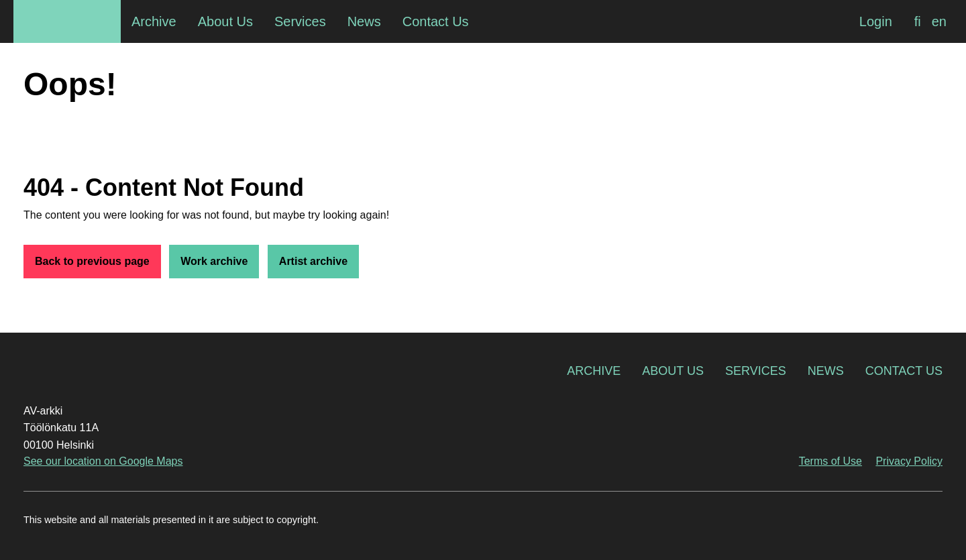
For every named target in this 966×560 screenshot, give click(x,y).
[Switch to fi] (918, 21)
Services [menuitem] (300, 21)
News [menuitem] (364, 21)
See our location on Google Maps (103, 461)
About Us (673, 371)
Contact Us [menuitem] (436, 21)
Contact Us (904, 371)
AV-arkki (67, 21)
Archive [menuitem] (154, 21)
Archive (594, 371)
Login (876, 21)
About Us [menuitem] (225, 21)
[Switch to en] (939, 21)
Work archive (214, 261)
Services (756, 371)
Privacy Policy (909, 461)
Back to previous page (92, 261)
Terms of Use (830, 461)
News (826, 371)
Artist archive (313, 261)
